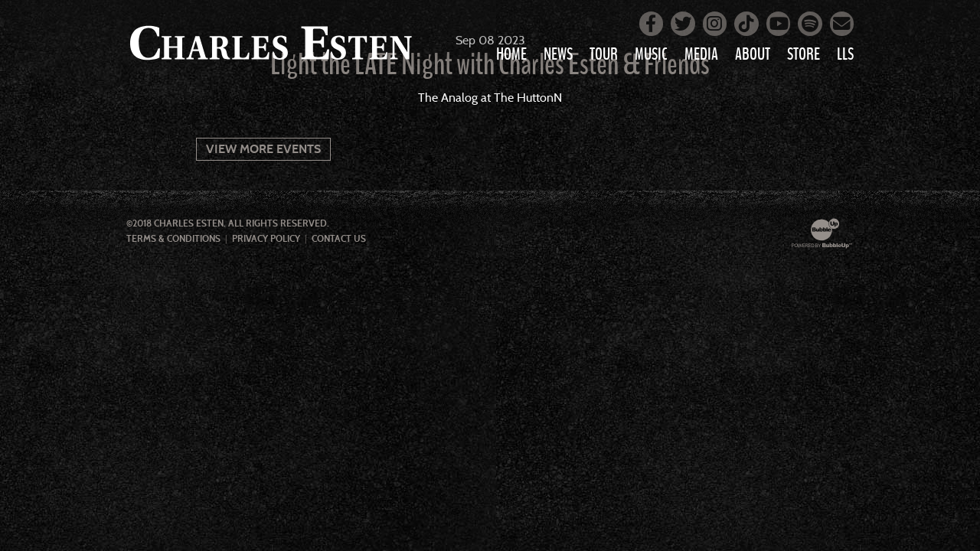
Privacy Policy (266, 239)
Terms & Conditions (173, 239)
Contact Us (339, 239)
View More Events (263, 149)
